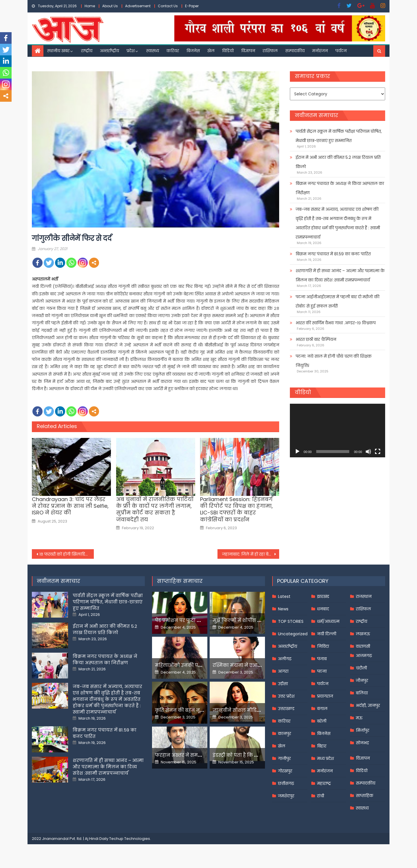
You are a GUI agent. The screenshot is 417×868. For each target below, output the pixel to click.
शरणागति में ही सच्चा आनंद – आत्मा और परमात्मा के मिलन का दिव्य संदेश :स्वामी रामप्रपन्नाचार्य (340, 275)
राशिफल (270, 51)
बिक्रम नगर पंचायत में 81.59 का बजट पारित (333, 254)
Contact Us (168, 6)
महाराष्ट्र (324, 783)
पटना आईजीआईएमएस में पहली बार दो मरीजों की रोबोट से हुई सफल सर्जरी (338, 301)
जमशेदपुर (286, 796)
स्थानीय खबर (58, 51)
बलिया (362, 693)
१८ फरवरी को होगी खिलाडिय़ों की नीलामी (67, 554)
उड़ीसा (283, 684)
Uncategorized (293, 634)
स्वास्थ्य (153, 51)
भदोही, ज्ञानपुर (368, 705)
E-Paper (192, 6)
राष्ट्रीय (87, 51)
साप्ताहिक (365, 796)
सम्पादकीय (295, 51)
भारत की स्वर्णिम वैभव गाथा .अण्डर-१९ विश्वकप (336, 323)
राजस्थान (364, 596)
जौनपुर (362, 680)
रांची (321, 796)
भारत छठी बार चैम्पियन (316, 339)
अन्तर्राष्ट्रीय (109, 51)
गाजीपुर (284, 758)
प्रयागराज (325, 696)
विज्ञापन (248, 51)
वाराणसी (363, 646)
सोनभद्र (362, 743)
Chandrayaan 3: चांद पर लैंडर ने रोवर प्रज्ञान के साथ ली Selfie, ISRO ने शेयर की (70, 506)
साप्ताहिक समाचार (180, 581)
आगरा (283, 671)
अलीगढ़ (285, 659)
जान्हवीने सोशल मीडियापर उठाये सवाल (255, 710)
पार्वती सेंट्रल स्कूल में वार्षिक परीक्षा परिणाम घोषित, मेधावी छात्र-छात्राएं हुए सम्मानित (339, 136)
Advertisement (138, 6)
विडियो (228, 51)
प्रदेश (131, 51)
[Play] (297, 452)
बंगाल (322, 709)
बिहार (322, 746)
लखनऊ (363, 634)
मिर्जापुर (363, 730)
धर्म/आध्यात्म (328, 621)
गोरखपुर (285, 771)
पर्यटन (341, 51)
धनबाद (323, 609)
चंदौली (361, 668)
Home (90, 6)
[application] (338, 431)
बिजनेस (193, 51)
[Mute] (368, 452)
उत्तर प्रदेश (286, 696)
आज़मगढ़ (364, 656)
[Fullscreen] (378, 452)
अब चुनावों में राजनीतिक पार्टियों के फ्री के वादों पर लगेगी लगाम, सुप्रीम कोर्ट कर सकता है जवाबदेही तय (155, 509)
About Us (110, 6)
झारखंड (323, 596)
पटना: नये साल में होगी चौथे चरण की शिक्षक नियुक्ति (334, 361)
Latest (284, 596)
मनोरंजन (320, 51)
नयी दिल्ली (327, 634)
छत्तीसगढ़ (286, 783)
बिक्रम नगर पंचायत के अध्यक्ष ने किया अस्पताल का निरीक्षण (340, 188)
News (283, 609)
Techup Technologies (130, 839)
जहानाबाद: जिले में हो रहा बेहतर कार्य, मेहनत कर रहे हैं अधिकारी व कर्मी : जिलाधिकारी (251, 554)
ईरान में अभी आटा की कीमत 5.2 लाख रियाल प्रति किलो (338, 162)
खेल (211, 51)
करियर (173, 51)
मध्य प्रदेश (325, 758)
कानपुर (285, 734)
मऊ (359, 718)
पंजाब (322, 659)
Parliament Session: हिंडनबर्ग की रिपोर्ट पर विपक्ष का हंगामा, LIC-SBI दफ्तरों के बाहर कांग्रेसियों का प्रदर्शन (236, 509)
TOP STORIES (291, 621)
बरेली (322, 721)
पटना (322, 671)
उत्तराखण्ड (286, 709)
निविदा (323, 646)
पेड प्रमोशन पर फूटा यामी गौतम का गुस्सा (199, 620)
